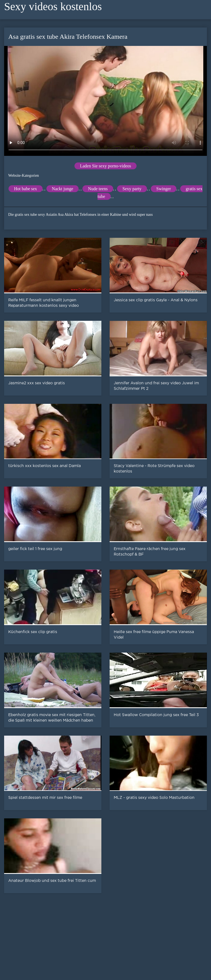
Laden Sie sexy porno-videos (105, 166)
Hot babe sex (26, 189)
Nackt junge (63, 189)
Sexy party (132, 189)
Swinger (164, 189)
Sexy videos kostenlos (53, 6)
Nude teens (98, 189)
